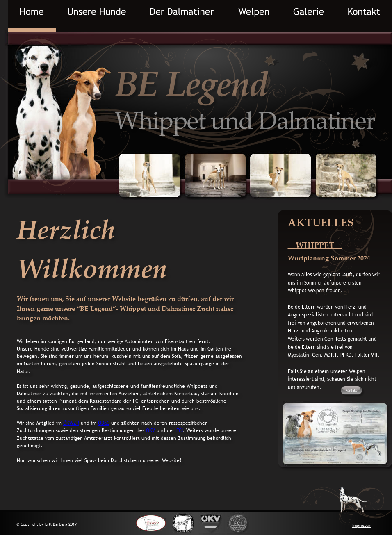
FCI (180, 430)
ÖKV (150, 430)
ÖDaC (104, 423)
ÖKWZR (71, 423)
